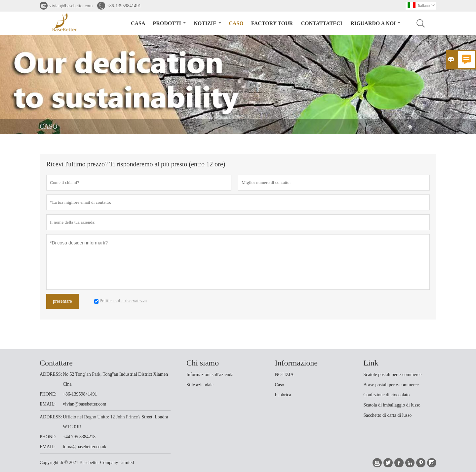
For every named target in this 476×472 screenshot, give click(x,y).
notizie (207, 23)
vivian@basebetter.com (71, 6)
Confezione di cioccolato (386, 395)
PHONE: (48, 394)
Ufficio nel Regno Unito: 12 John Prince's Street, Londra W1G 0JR (115, 422)
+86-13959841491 (124, 6)
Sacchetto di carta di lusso (387, 415)
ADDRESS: (51, 374)
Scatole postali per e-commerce (392, 375)
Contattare (56, 363)
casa (138, 23)
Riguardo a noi (376, 23)
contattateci (321, 23)
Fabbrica (283, 395)
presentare (62, 301)
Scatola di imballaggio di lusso (392, 405)
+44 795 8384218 (79, 437)
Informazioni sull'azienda (210, 375)
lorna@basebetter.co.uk (85, 447)
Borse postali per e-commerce (391, 385)
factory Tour (272, 23)
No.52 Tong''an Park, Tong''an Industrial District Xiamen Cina (115, 379)
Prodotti (169, 23)
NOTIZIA (284, 375)
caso (236, 23)
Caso (280, 385)
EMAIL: (48, 404)
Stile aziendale (200, 385)
